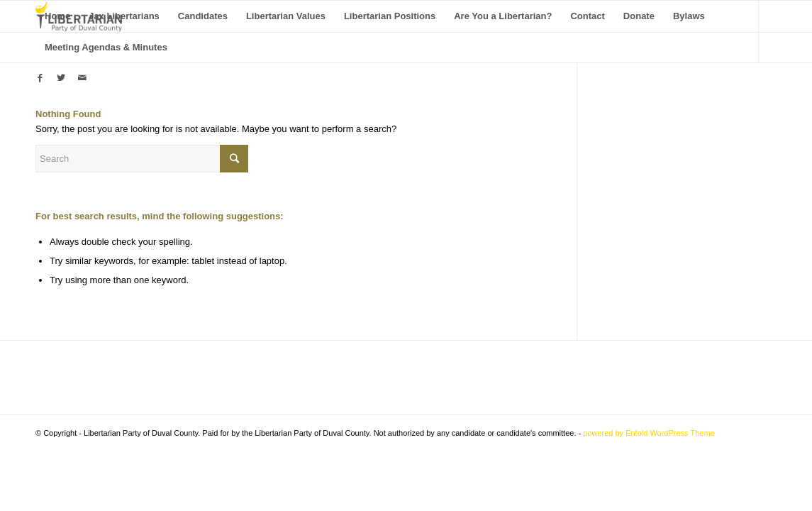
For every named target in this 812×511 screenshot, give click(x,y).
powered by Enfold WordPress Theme (649, 433)
